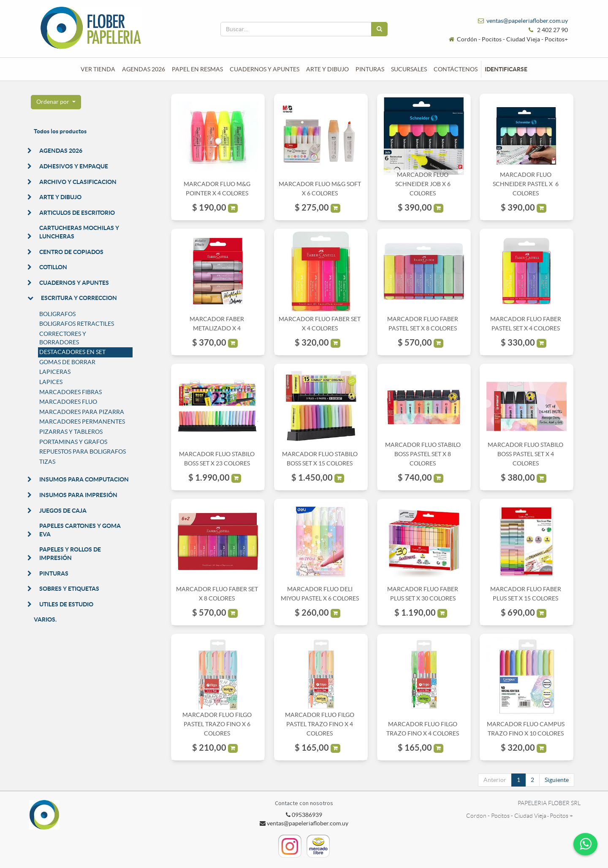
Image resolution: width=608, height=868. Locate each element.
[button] (56, 102)
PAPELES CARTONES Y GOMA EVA (80, 530)
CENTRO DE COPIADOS (71, 252)
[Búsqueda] (379, 29)
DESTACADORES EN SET (72, 352)
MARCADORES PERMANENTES (82, 422)
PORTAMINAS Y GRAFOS (73, 442)
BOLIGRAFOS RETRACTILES (77, 324)
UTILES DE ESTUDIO (66, 604)
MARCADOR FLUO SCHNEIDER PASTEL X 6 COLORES (526, 184)
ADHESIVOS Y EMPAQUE (74, 166)
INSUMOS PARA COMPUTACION (84, 479)
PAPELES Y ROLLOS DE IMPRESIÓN (70, 554)
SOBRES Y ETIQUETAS (69, 589)
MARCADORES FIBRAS (71, 392)
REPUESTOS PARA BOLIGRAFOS (83, 452)
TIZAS (47, 462)
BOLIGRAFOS (57, 314)
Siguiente (557, 780)
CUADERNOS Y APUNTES (74, 283)
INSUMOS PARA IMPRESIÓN (78, 495)
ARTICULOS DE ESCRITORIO (77, 213)
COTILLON (53, 267)
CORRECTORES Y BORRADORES (63, 338)
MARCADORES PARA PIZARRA (82, 412)
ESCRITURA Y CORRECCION (79, 298)
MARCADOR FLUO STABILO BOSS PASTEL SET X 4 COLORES (525, 454)
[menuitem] (98, 69)
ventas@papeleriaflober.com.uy (527, 21)
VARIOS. (45, 619)
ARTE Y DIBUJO (60, 197)
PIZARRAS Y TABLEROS (71, 432)
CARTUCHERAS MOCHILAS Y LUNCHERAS (79, 232)
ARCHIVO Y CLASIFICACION (78, 182)
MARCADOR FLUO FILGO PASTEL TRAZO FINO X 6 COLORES (217, 724)
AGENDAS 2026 (61, 151)
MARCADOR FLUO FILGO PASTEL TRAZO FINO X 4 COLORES (320, 724)
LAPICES (51, 382)
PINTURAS (54, 573)
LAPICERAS (55, 372)
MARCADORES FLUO (68, 402)
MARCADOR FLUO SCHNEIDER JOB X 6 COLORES (423, 184)
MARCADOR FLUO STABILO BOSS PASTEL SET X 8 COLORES (423, 454)
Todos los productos (60, 131)
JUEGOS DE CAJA (63, 511)
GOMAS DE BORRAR (67, 362)
